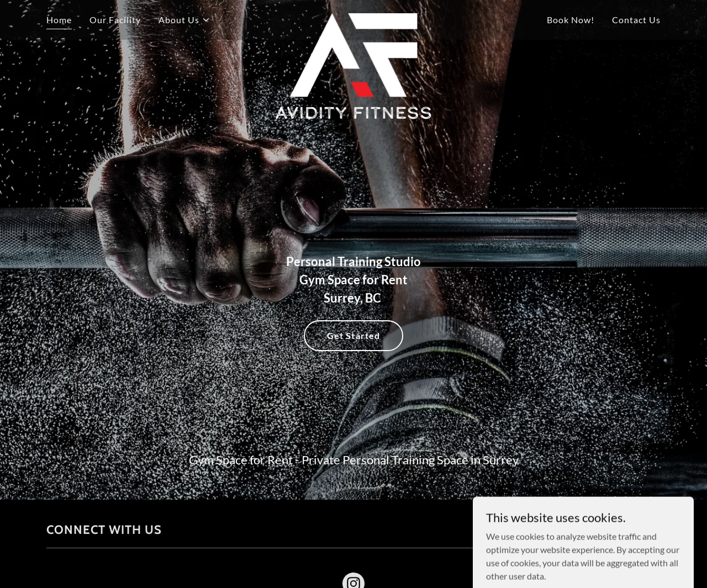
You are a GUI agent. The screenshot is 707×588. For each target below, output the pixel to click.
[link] (354, 18)
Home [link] (59, 20)
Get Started (353, 335)
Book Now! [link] (571, 20)
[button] (184, 20)
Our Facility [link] (115, 20)
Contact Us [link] (636, 20)
